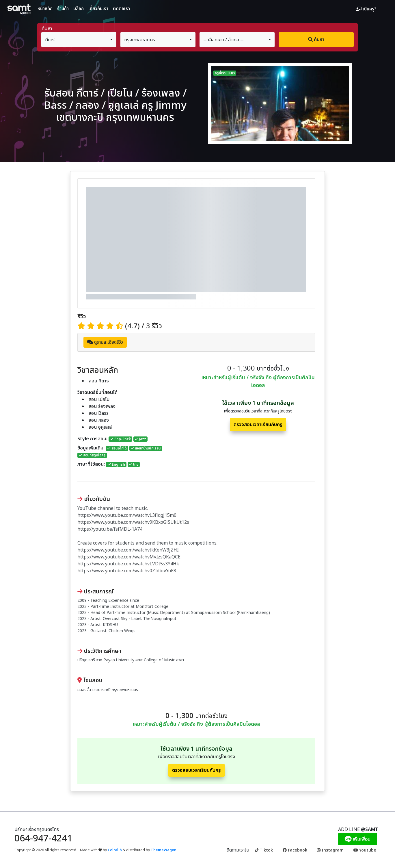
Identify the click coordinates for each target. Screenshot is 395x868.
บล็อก (79, 9)
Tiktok (264, 850)
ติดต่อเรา (121, 9)
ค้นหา (316, 40)
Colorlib (115, 850)
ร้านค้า (63, 9)
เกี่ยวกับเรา (98, 9)
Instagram (330, 850)
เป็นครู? (366, 9)
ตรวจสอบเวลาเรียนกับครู (258, 425)
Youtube (365, 850)
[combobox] (79, 40)
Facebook (295, 850)
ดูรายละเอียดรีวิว (105, 342)
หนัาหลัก (45, 9)
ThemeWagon (164, 850)
